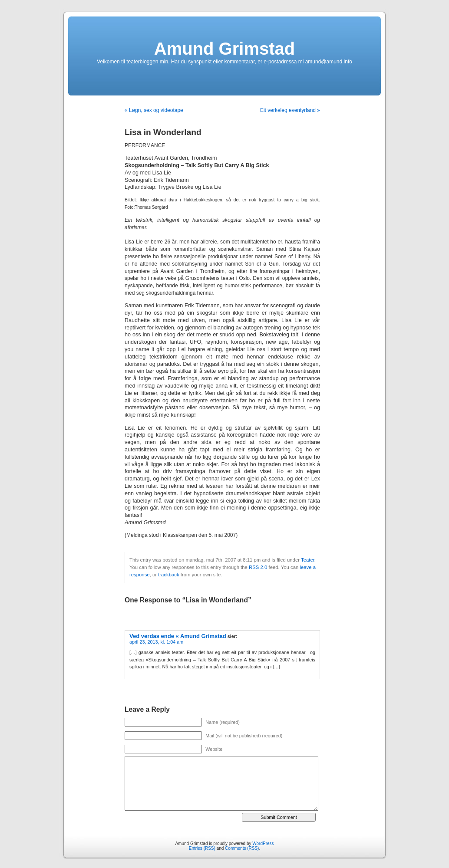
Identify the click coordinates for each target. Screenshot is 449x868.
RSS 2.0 (258, 567)
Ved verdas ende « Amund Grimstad (178, 636)
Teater (308, 560)
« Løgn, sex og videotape (154, 110)
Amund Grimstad (224, 49)
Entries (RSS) (202, 848)
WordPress (263, 843)
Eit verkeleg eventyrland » (290, 110)
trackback (168, 575)
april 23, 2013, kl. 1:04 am (156, 642)
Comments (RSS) (242, 848)
